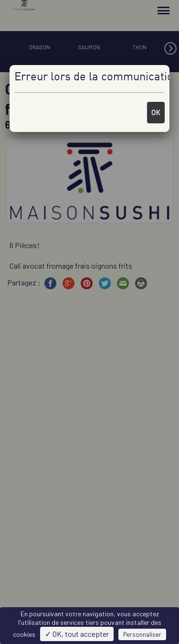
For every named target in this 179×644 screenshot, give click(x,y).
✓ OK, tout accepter (77, 634)
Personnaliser (142, 634)
